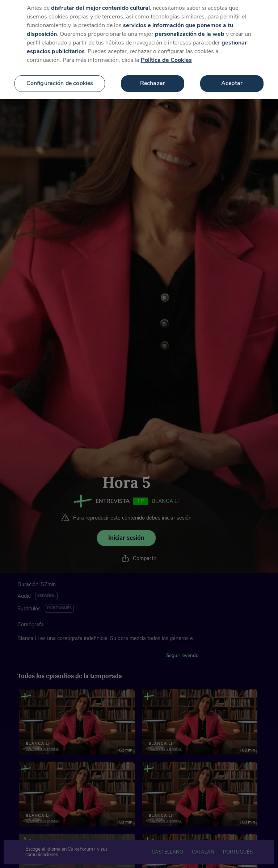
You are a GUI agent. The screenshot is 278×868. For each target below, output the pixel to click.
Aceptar (232, 79)
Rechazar (153, 79)
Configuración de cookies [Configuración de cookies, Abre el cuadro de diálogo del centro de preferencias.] (60, 79)
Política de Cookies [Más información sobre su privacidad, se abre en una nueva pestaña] (166, 55)
